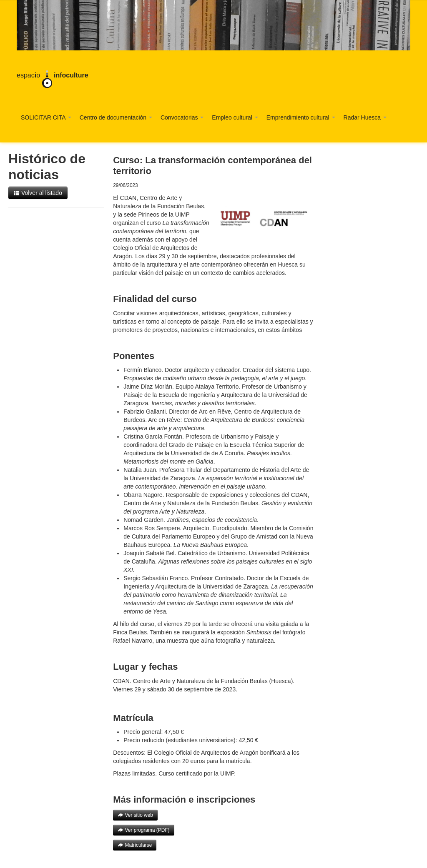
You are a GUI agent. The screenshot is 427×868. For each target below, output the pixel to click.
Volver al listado (38, 193)
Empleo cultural (235, 117)
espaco (53, 76)
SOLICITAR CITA (46, 117)
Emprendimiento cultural (301, 117)
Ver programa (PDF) (143, 830)
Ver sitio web (135, 815)
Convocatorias (182, 117)
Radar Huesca (365, 117)
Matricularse (135, 845)
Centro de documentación (116, 117)
